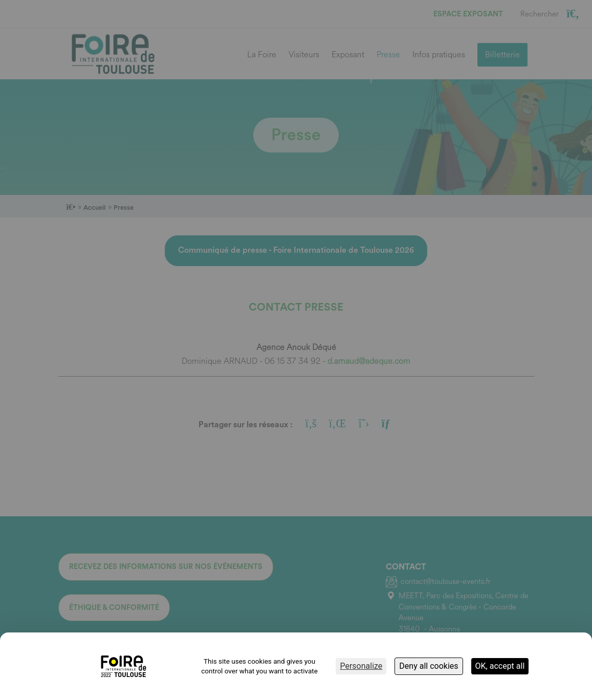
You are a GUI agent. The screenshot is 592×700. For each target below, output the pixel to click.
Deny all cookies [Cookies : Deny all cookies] (429, 666)
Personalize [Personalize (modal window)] (361, 666)
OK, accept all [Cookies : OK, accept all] (500, 666)
